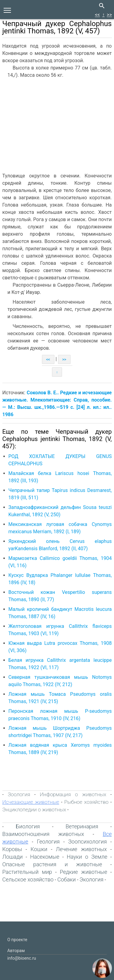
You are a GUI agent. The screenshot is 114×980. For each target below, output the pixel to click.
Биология (28, 826)
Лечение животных (81, 849)
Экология (92, 879)
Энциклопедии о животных (34, 810)
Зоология (19, 794)
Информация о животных (73, 794)
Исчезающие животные (31, 802)
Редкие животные (84, 872)
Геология (48, 842)
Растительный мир (27, 872)
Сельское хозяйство (28, 879)
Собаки (66, 879)
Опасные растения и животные (52, 864)
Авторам (16, 951)
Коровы (12, 849)
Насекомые (45, 857)
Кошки (39, 849)
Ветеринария (82, 826)
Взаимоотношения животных (43, 834)
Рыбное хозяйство (86, 802)
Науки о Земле (87, 857)
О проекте (17, 940)
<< (97, 15)
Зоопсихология (88, 842)
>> (109, 15)
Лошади (13, 857)
